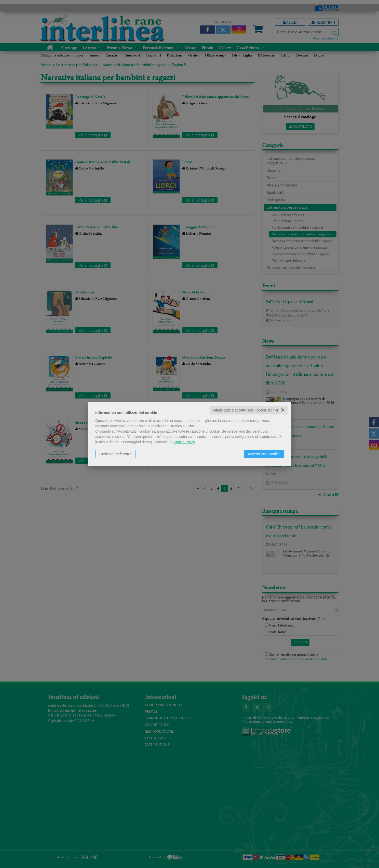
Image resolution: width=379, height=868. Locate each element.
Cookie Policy (184, 442)
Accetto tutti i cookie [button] (264, 454)
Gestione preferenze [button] (116, 454)
